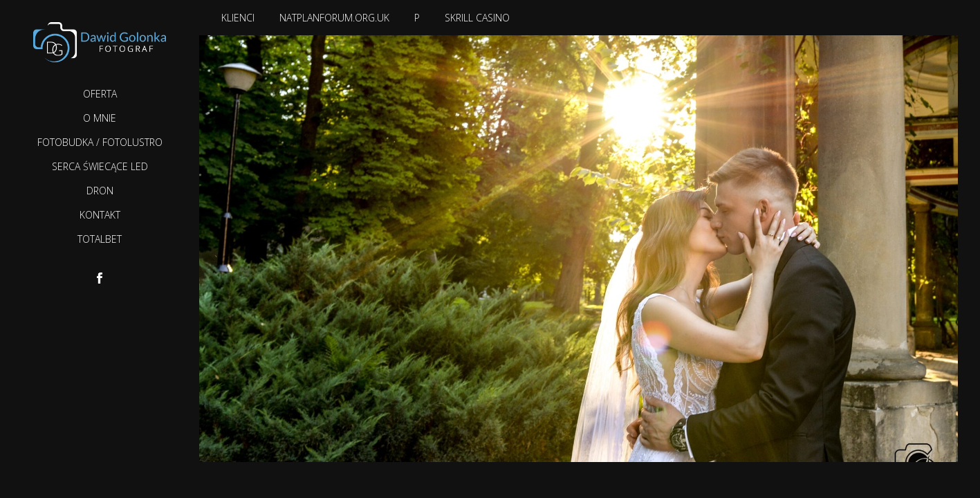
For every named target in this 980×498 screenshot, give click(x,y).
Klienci (238, 18)
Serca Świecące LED (100, 166)
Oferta (100, 94)
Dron (100, 191)
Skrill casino (477, 18)
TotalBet (100, 239)
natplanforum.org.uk (334, 18)
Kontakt (100, 215)
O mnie (100, 118)
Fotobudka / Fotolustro (100, 142)
